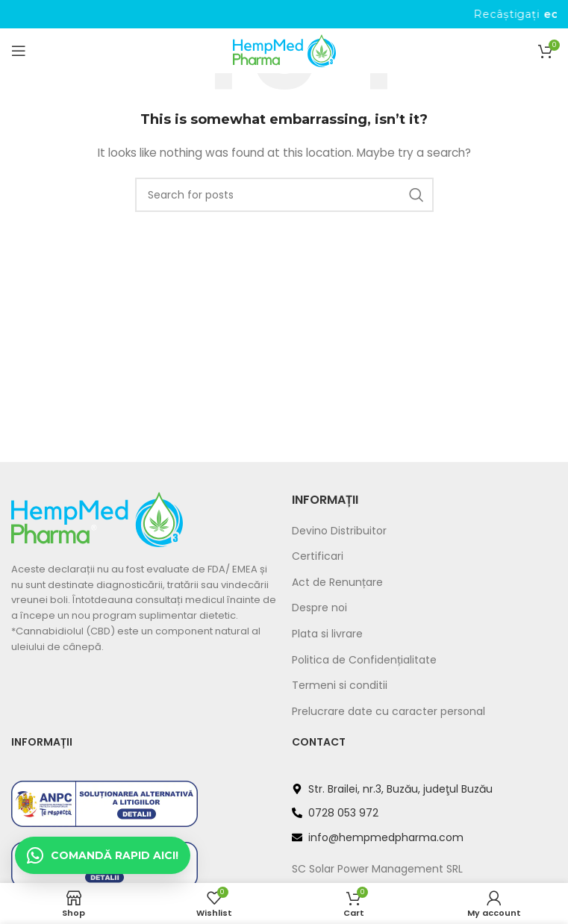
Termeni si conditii (340, 686)
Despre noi (319, 608)
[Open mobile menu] (19, 51)
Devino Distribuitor (339, 531)
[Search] (284, 195)
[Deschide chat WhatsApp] (103, 855)
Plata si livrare (327, 634)
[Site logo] (284, 50)
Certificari (318, 556)
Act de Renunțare (337, 583)
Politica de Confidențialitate (364, 660)
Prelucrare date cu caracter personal (388, 712)
